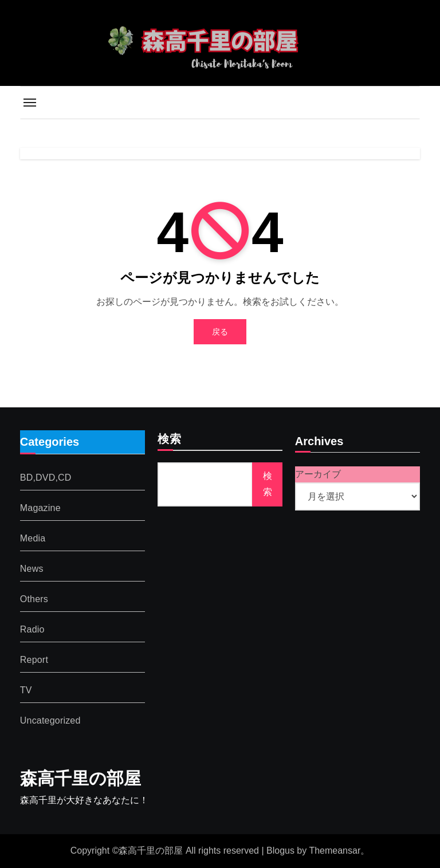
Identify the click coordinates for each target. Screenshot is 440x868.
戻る (220, 332)
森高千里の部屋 (80, 778)
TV (26, 690)
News (32, 568)
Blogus (280, 851)
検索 (170, 440)
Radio (32, 629)
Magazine (40, 507)
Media (33, 538)
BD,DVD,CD (46, 477)
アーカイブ (318, 474)
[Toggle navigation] (30, 103)
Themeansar (335, 851)
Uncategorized (50, 720)
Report (34, 659)
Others (34, 598)
